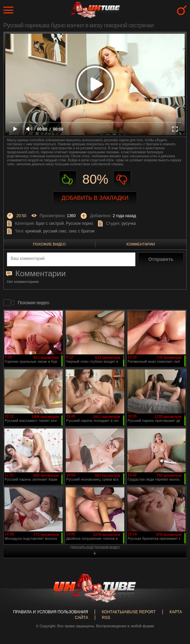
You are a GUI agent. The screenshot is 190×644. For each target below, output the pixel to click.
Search (182, 10)
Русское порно (79, 223)
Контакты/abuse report (129, 612)
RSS (106, 618)
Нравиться (68, 180)
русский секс (55, 231)
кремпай (33, 231)
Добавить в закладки (95, 198)
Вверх (175, 606)
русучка (129, 223)
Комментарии (140, 244)
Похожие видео (49, 244)
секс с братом (82, 231)
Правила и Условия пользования (50, 612)
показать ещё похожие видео (95, 548)
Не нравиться (122, 180)
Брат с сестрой (50, 223)
